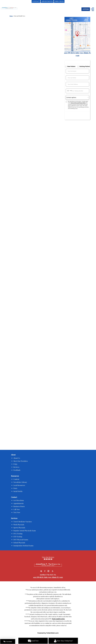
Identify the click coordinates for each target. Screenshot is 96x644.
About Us (17, 458)
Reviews (16, 467)
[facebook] (45, 571)
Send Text (33, 641)
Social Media (18, 491)
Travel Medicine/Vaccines (23, 522)
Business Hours (19, 506)
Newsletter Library (20, 482)
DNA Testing (18, 534)
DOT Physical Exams (21, 540)
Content (16, 479)
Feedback (17, 470)
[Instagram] (49, 571)
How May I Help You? (63, 641)
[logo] (13, 10)
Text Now (17, 512)
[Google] (41, 571)
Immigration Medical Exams (23, 546)
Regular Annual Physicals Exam (25, 531)
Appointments (19, 503)
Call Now (17, 509)
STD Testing (18, 537)
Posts (15, 488)
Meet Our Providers (21, 461)
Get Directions (19, 500)
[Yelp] (52, 571)
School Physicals (19, 543)
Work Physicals (19, 525)
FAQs (15, 464)
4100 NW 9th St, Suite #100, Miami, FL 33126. (48, 577)
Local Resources (19, 485)
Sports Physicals (19, 528)
